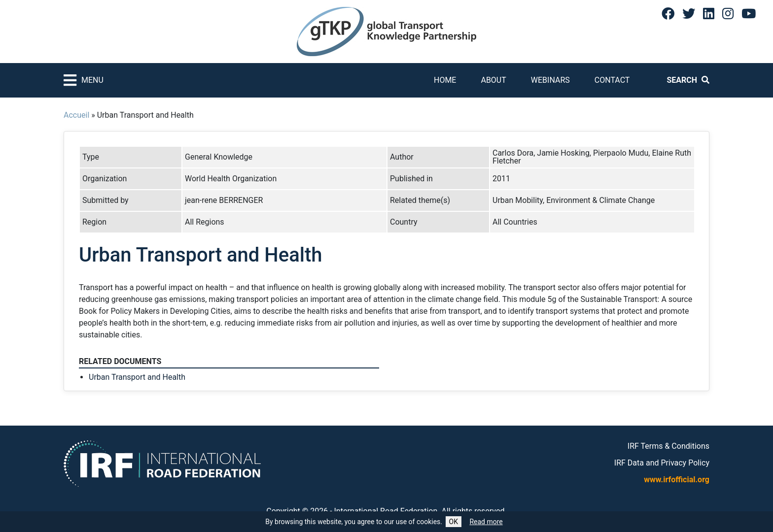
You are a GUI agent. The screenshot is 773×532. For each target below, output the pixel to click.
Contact (612, 80)
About (493, 80)
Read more (486, 522)
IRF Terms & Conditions (668, 446)
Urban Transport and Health (137, 377)
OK (454, 522)
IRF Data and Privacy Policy (662, 463)
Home (445, 80)
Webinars (550, 80)
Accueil (76, 115)
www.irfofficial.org (677, 480)
